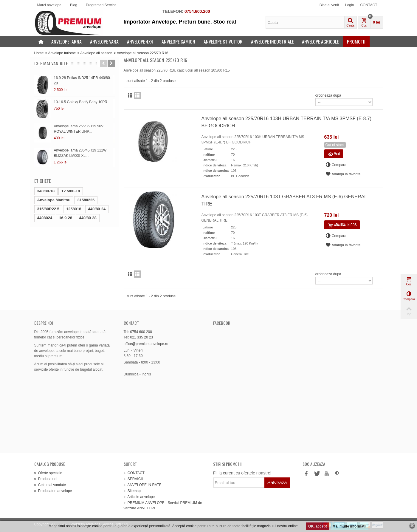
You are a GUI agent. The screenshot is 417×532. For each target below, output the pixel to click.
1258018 (74, 209)
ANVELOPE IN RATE (143, 485)
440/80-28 (88, 218)
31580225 (86, 200)
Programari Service (101, 5)
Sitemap (132, 491)
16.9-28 (66, 218)
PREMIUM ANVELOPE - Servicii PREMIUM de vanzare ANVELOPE (163, 505)
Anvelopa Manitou (54, 200)
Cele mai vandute (51, 63)
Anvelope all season (96, 53)
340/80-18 (46, 191)
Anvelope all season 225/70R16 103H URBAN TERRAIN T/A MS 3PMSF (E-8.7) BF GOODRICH (287, 122)
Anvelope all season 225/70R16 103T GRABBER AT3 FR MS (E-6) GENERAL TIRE (284, 200)
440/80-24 (97, 209)
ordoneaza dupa (328, 95)
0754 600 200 (141, 332)
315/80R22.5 (48, 209)
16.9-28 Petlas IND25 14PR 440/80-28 (83, 81)
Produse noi (46, 479)
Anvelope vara (104, 41)
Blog (74, 5)
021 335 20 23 (142, 337)
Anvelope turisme (62, 53)
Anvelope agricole (320, 41)
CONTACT (369, 5)
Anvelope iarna (66, 41)
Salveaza (277, 483)
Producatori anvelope (53, 491)
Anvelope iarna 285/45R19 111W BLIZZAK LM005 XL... (80, 153)
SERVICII (133, 479)
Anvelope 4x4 (140, 41)
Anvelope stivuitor (223, 41)
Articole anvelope (139, 497)
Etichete (42, 181)
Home (39, 53)
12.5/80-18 (71, 191)
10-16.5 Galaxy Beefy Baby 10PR (81, 102)
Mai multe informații (349, 526)
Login (349, 5)
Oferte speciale (48, 473)
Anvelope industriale (272, 41)
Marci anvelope (49, 5)
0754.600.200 (197, 11)
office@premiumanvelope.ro (146, 344)
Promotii (356, 41)
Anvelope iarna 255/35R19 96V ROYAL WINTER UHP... (79, 129)
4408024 (45, 218)
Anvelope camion (178, 41)
